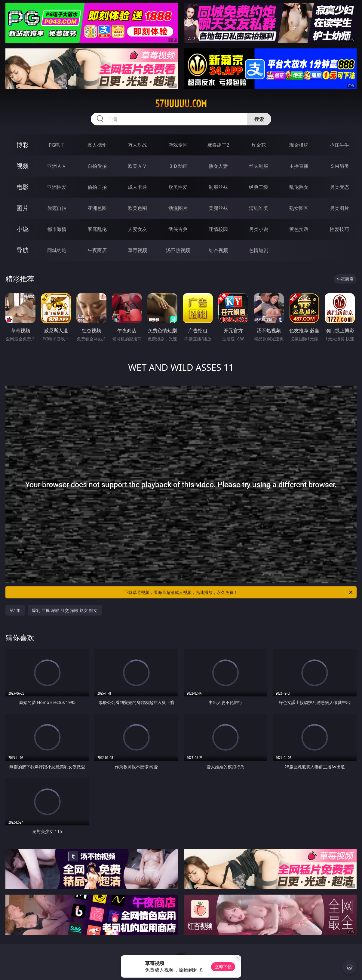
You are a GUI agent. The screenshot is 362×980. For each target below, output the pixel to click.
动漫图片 (178, 208)
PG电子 (57, 145)
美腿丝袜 (218, 208)
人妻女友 (137, 229)
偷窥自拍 (57, 208)
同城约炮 (57, 250)
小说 (23, 229)
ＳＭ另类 (339, 166)
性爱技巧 (339, 229)
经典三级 (259, 187)
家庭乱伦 (97, 229)
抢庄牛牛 (339, 145)
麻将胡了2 (218, 145)
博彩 (23, 145)
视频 (23, 166)
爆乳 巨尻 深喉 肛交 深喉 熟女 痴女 (65, 610)
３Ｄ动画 (178, 166)
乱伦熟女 (299, 187)
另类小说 (259, 229)
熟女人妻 (218, 166)
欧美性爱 (178, 187)
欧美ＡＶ (137, 166)
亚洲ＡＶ (57, 166)
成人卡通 (137, 187)
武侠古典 (178, 229)
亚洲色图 (97, 208)
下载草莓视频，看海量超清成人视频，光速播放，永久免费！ (239, 592)
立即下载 (223, 967)
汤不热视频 (178, 250)
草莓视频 (137, 250)
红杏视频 (218, 250)
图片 (23, 208)
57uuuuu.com (181, 104)
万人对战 (137, 145)
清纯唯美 (259, 208)
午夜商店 (97, 250)
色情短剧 (259, 250)
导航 (23, 250)
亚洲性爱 (57, 187)
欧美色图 (137, 208)
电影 (23, 187)
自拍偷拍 (97, 166)
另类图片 (339, 208)
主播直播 (299, 166)
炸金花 (259, 145)
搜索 (259, 119)
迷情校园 (218, 229)
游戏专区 (178, 145)
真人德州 (97, 145)
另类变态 (339, 187)
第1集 (15, 610)
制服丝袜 (218, 187)
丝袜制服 (259, 166)
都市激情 (57, 229)
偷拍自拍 (97, 187)
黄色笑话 (299, 229)
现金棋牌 (299, 145)
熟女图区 (299, 208)
